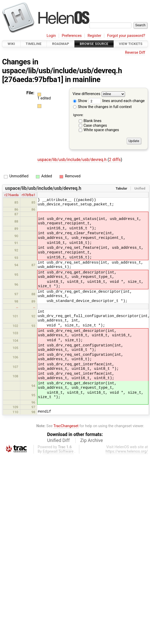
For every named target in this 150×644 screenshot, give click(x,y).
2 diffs (115, 160)
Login (51, 36)
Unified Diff (58, 440)
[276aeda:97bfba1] (33, 79)
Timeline (34, 44)
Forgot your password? (126, 36)
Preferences (72, 36)
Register (94, 36)
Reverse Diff (135, 53)
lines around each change (117, 101)
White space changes (101, 130)
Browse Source (94, 44)
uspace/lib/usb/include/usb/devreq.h (62, 71)
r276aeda (12, 195)
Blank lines (92, 121)
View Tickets (131, 44)
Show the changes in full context (102, 107)
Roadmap (61, 44)
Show (80, 101)
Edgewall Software (58, 451)
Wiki (11, 44)
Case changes (95, 126)
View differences (86, 94)
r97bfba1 (29, 195)
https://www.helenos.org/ (127, 451)
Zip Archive (92, 440)
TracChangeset (66, 426)
